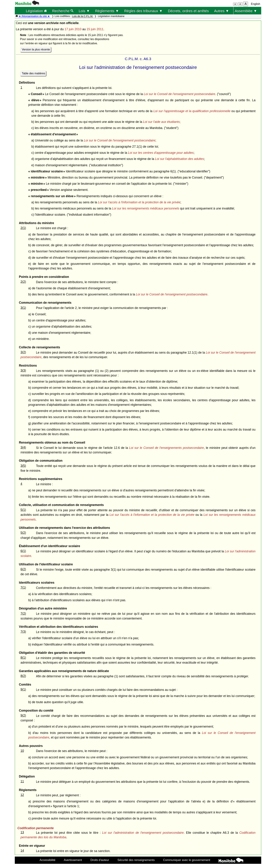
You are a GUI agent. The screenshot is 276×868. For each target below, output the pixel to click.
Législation (36, 11)
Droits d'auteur (100, 860)
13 (22, 832)
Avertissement (73, 860)
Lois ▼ (84, 11)
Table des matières (34, 73)
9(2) (23, 715)
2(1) (23, 228)
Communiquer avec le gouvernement (187, 860)
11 (22, 781)
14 (22, 851)
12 (22, 795)
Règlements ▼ (107, 11)
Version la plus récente (36, 49)
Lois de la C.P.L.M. (83, 16)
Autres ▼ (222, 11)
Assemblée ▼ (246, 11)
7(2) (23, 614)
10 (22, 751)
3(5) (23, 466)
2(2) (23, 282)
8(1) (23, 658)
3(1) (23, 308)
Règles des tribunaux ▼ (143, 11)
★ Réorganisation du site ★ (34, 16)
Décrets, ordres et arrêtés (188, 11)
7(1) (23, 588)
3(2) (23, 352)
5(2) (23, 533)
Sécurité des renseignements (136, 860)
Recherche (63, 11)
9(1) (23, 689)
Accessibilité (48, 860)
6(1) (23, 551)
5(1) (23, 510)
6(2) (23, 569)
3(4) (23, 447)
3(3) (23, 370)
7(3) (23, 632)
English (256, 4)
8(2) (23, 676)
